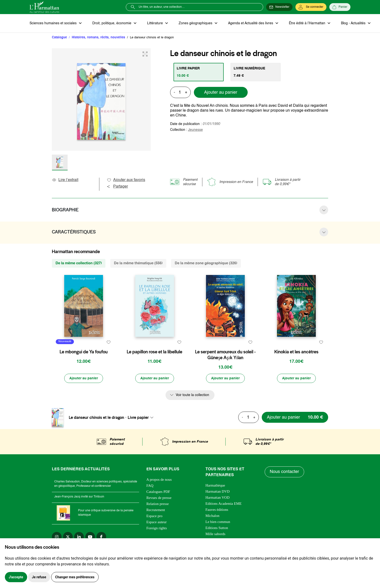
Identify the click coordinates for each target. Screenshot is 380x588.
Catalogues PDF (158, 492)
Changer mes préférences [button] (75, 577)
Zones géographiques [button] (196, 23)
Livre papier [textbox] (138, 417)
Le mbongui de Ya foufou (84, 352)
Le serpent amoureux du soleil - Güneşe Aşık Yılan (225, 355)
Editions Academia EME (224, 504)
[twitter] (68, 537)
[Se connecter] (311, 7)
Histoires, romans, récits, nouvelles (98, 37)
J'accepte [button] (16, 577)
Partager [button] (117, 187)
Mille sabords (215, 534)
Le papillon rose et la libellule (154, 352)
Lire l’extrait (65, 180)
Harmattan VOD (218, 497)
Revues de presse (159, 498)
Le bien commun (218, 522)
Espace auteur (157, 522)
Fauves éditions (217, 510)
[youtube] (90, 537)
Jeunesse (195, 130)
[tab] (199, 72)
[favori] (108, 342)
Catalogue (59, 37)
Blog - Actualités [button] (354, 23)
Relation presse (158, 504)
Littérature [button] (155, 23)
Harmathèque (215, 485)
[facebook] (101, 537)
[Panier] (340, 7)
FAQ (150, 486)
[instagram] (57, 537)
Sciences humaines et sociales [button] (54, 23)
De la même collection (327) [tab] (79, 263)
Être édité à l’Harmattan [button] (308, 23)
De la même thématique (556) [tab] (138, 263)
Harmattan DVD (218, 491)
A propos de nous (159, 480)
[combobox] (142, 417)
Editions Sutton (217, 528)
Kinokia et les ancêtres (296, 352)
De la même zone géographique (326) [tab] (206, 263)
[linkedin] (79, 537)
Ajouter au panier (221, 92)
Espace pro (154, 516)
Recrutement (156, 510)
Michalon (213, 516)
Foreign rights (157, 528)
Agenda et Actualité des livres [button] (251, 23)
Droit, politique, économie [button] (112, 23)
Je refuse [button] (39, 577)
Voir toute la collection (192, 395)
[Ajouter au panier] (84, 378)
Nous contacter (284, 472)
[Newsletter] (279, 7)
